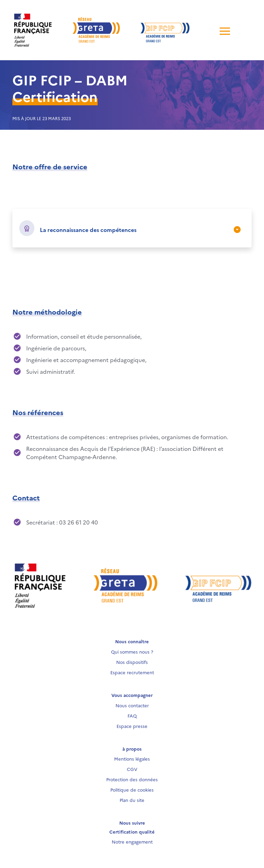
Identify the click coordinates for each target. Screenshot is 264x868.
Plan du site (132, 800)
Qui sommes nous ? (132, 652)
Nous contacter (132, 705)
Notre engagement (132, 841)
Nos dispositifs (132, 662)
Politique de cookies (132, 790)
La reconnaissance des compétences (88, 230)
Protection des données (132, 779)
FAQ (132, 716)
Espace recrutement (132, 672)
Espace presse (132, 726)
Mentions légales (132, 759)
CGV (132, 769)
